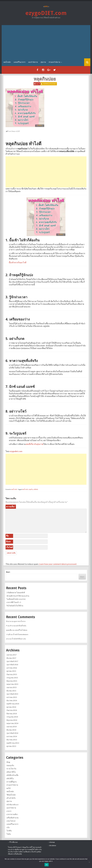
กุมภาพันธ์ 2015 (12, 694)
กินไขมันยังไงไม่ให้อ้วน (15, 606)
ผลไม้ (9, 788)
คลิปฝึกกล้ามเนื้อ (12, 775)
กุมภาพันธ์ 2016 (12, 665)
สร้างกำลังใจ (11, 798)
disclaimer (53, 845)
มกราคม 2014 (12, 736)
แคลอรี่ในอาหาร (19, 62)
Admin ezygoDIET (50, 84)
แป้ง (8, 827)
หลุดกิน (31, 489)
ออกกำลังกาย (33, 62)
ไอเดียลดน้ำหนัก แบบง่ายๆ (16, 599)
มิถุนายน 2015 (12, 681)
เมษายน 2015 (12, 687)
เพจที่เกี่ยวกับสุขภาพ (34, 444)
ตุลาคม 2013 (11, 746)
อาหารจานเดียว (12, 814)
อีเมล (8, 541)
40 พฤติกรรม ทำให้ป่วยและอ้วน (18, 596)
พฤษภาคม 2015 (12, 684)
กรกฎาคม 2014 (12, 717)
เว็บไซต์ (9, 547)
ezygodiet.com (16, 451)
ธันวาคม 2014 (12, 700)
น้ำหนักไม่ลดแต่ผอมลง (21, 634)
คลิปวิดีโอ (10, 778)
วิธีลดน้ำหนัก (11, 795)
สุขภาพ (43, 62)
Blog (8, 762)
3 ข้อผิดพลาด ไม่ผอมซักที (16, 592)
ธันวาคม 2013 (12, 740)
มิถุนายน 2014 (12, 720)
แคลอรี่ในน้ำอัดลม (21, 630)
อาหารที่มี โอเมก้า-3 (14, 602)
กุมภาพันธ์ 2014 (12, 733)
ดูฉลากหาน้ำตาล (20, 621)
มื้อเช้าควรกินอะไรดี (18, 262)
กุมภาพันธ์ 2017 (12, 661)
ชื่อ (7, 536)
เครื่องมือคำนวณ (13, 818)
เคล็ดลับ (36, 489)
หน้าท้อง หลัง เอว (13, 805)
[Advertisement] (46, 42)
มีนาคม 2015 (11, 691)
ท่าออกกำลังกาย (54, 62)
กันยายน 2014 (12, 710)
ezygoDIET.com (46, 13)
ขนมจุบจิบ (10, 765)
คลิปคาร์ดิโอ (11, 772)
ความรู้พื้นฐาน (12, 782)
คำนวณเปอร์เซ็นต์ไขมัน (18, 626)
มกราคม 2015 (12, 697)
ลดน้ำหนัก (7, 62)
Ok (47, 865)
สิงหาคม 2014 (12, 714)
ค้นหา (8, 572)
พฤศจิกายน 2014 (13, 704)
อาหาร (9, 811)
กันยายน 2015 (12, 674)
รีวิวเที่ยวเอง (14, 842)
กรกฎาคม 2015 (12, 678)
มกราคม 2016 (12, 668)
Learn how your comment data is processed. (58, 564)
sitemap (52, 842)
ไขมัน (9, 834)
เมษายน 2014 (12, 727)
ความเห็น (11, 507)
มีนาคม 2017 (11, 658)
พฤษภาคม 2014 (12, 723)
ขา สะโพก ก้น (11, 769)
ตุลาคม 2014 (11, 707)
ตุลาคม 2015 (11, 671)
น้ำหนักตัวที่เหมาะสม (19, 639)
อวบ (7, 639)
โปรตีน (9, 831)
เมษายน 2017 (12, 655)
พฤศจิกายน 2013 (13, 743)
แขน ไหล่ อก (11, 821)
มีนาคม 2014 (11, 730)
